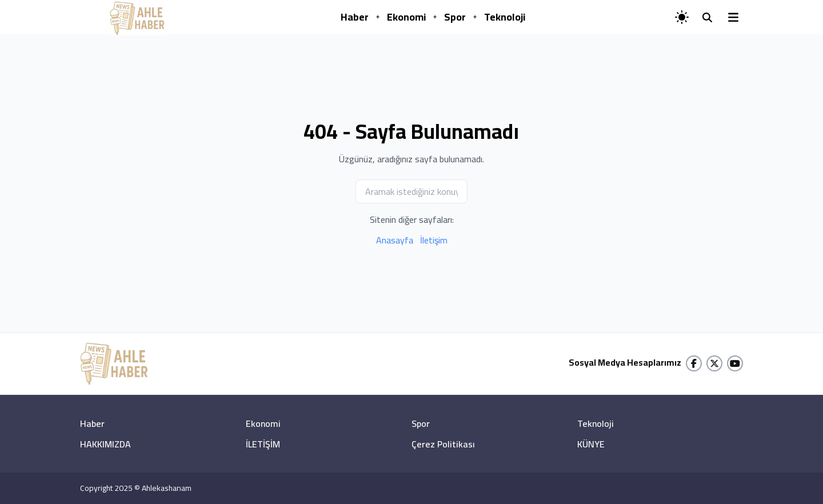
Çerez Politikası (443, 444)
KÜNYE (591, 444)
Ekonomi (406, 17)
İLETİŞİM (263, 444)
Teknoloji (505, 17)
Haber (355, 17)
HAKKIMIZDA (105, 444)
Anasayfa (395, 240)
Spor (455, 17)
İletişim (434, 240)
